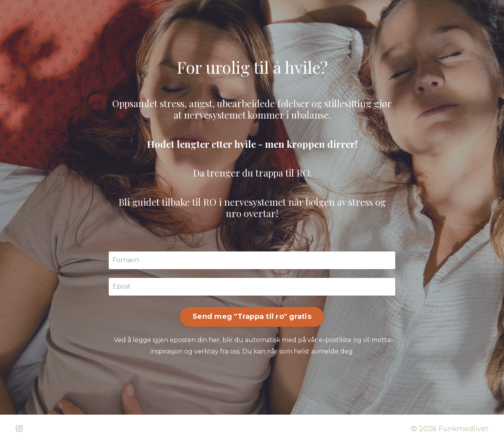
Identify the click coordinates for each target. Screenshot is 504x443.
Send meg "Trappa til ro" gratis (252, 316)
